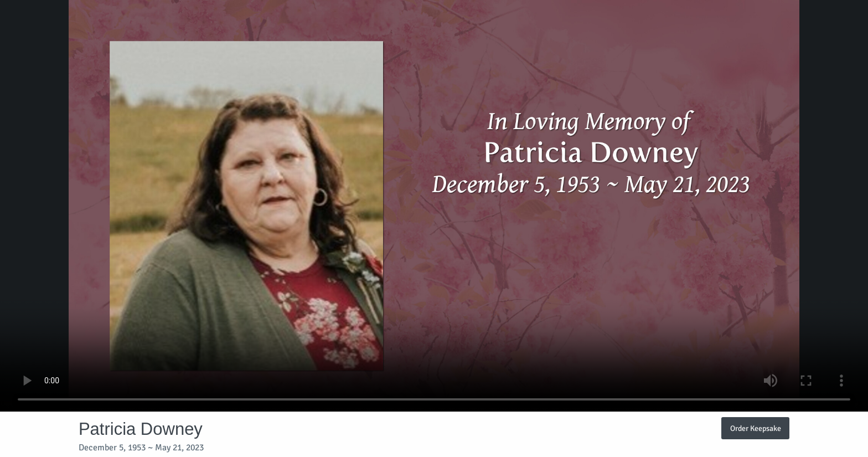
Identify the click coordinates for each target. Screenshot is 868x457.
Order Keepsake (756, 428)
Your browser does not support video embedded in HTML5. (434, 206)
